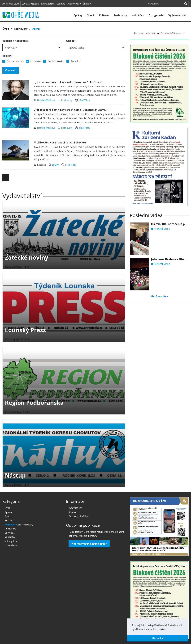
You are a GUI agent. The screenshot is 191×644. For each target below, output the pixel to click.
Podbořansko (74, 4)
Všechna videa (159, 296)
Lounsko (61, 4)
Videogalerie (11, 541)
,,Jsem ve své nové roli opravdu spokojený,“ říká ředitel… (69, 82)
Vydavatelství (177, 15)
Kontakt (73, 512)
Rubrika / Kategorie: (15, 41)
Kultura (104, 15)
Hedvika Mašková (47, 100)
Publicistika (11, 529)
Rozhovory (120, 15)
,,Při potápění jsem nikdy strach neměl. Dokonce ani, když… (71, 110)
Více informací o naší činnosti (89, 544)
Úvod (6, 29)
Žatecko (87, 4)
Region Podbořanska (34, 403)
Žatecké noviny (27, 257)
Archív (36, 29)
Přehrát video (161, 229)
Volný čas (138, 15)
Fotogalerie (156, 15)
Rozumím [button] (158, 638)
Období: (71, 41)
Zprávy (78, 15)
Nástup (15, 475)
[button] (167, 630)
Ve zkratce (10, 537)
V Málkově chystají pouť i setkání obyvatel (60, 142)
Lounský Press (25, 330)
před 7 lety (84, 100)
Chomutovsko (48, 4)
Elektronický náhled (78, 516)
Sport (91, 15)
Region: (7, 56)
